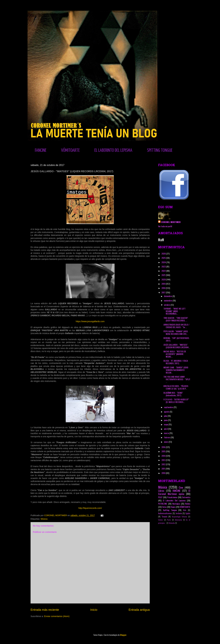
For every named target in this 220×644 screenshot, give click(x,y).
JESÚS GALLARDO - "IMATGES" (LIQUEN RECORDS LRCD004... (177, 346)
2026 (164, 254)
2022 (164, 271)
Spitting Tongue (170, 510)
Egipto (188, 513)
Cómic (160, 520)
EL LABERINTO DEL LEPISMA (113, 150)
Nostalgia (176, 504)
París (169, 520)
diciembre (168, 296)
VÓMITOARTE (70, 150)
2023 (164, 266)
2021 (164, 275)
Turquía (164, 517)
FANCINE (41, 150)
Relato (188, 504)
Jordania (179, 513)
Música (44, 519)
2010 (164, 473)
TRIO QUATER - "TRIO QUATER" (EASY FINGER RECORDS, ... (176, 319)
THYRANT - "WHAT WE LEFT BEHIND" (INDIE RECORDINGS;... (174, 311)
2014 (164, 456)
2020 (164, 279)
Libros (161, 491)
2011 (164, 469)
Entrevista (186, 497)
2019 (164, 284)
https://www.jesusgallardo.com (90, 321)
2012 (164, 464)
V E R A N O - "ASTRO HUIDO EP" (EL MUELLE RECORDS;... (176, 401)
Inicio (94, 610)
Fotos (164, 507)
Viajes (173, 507)
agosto (167, 412)
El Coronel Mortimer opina (174, 492)
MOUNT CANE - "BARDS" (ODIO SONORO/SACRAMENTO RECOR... (176, 370)
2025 (164, 258)
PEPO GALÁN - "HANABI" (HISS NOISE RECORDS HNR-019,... (176, 333)
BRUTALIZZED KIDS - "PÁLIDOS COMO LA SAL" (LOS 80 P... (176, 387)
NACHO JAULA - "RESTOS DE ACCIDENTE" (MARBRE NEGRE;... (175, 354)
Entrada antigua (139, 610)
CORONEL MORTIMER (171, 222)
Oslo (185, 510)
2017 (164, 292)
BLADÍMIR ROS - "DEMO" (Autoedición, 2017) (173, 394)
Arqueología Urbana (180, 517)
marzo (167, 433)
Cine (181, 487)
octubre (167, 305)
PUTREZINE (163, 504)
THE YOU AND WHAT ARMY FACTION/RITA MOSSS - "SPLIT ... (177, 379)
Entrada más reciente (45, 610)
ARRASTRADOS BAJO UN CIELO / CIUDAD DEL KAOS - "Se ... (176, 326)
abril (166, 429)
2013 (164, 460)
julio (166, 416)
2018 (164, 288)
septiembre (169, 407)
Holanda (172, 523)
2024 (164, 262)
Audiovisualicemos (165, 513)
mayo (166, 424)
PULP (160, 497)
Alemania (179, 520)
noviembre (168, 300)
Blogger (123, 635)
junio (166, 420)
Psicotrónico (172, 497)
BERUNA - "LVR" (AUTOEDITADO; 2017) (176, 339)
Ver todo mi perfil (165, 226)
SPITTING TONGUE (160, 150)
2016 (164, 447)
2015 (164, 451)
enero (166, 442)
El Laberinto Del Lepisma (174, 500)
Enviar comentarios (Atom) (57, 616)
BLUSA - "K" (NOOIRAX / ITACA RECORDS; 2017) (176, 362)
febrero (167, 437)
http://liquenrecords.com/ (90, 508)
